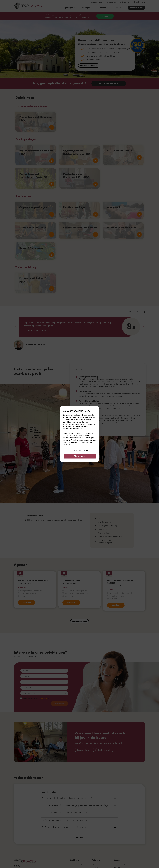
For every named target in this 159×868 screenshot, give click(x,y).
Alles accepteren (80, 456)
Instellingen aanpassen (80, 451)
